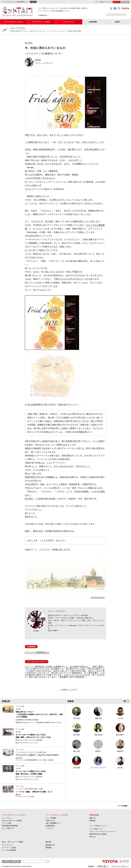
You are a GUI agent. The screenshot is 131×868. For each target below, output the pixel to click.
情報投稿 (92, 821)
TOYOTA (125, 9)
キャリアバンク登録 (9, 848)
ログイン (117, 2)
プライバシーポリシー (120, 866)
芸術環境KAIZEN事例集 (10, 826)
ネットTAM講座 (51, 818)
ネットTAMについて (98, 826)
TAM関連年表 (50, 826)
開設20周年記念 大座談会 (98, 834)
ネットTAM (124, 861)
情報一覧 (92, 818)
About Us (44, 15)
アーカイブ (49, 828)
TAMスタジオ (50, 821)
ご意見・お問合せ (11, 861)
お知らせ (92, 837)
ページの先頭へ (123, 806)
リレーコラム (70, 30)
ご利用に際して (103, 866)
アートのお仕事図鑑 (9, 850)
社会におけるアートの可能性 (12, 821)
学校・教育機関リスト (53, 823)
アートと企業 (7, 823)
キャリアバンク (7, 845)
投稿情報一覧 (50, 845)
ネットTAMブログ (8, 828)
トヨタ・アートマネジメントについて (102, 832)
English (33, 2)
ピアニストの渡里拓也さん (37, 652)
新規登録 (125, 2)
